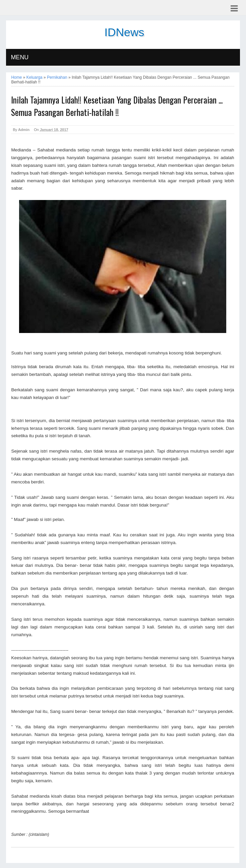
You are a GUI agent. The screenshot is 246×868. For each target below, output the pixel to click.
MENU (20, 57)
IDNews (124, 32)
